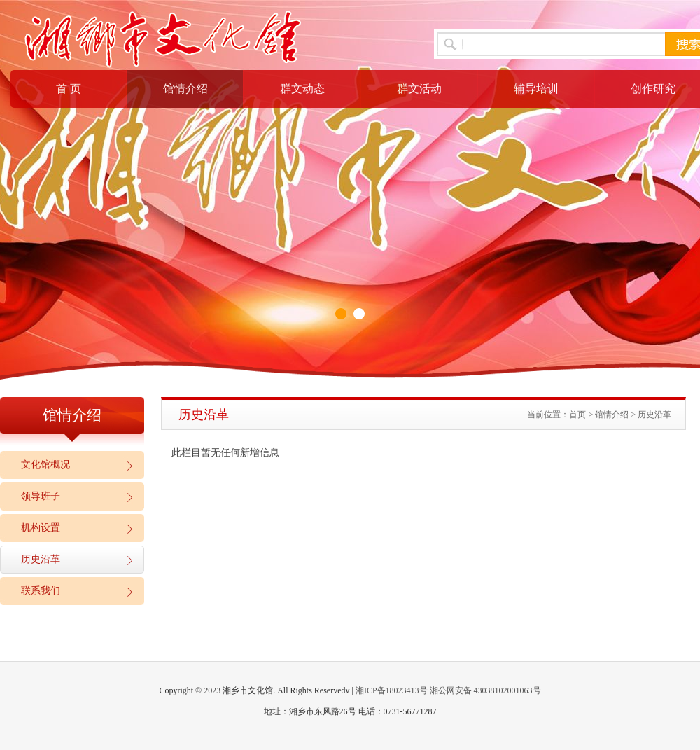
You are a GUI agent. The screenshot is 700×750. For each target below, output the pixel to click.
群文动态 (302, 89)
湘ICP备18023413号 (392, 690)
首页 (577, 415)
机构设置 (41, 528)
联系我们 (41, 591)
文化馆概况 (45, 465)
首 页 (69, 89)
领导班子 (41, 496)
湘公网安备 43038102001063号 (485, 690)
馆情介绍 (185, 89)
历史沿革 (41, 559)
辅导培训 (536, 89)
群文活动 (419, 89)
